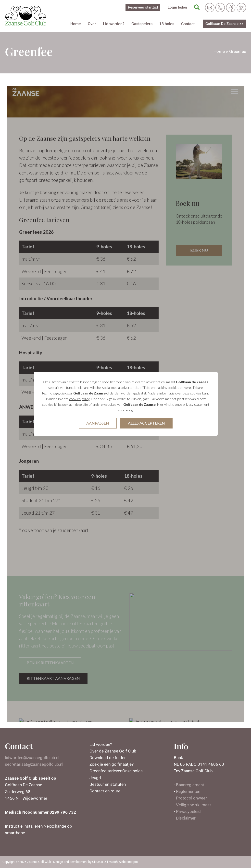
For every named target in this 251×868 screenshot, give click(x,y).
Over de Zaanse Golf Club (113, 751)
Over (92, 24)
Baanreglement (190, 785)
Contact (188, 24)
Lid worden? (114, 24)
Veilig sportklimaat (194, 805)
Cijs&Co (98, 862)
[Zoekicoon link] (197, 8)
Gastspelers (142, 24)
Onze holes (132, 771)
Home (76, 24)
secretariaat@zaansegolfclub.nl (34, 764)
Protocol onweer (191, 798)
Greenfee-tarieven (106, 771)
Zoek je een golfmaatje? (112, 764)
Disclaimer (186, 818)
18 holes (167, 24)
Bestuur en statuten (108, 784)
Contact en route (105, 791)
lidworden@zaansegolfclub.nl (32, 758)
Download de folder (108, 758)
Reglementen (188, 791)
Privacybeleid (188, 811)
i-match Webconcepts (122, 862)
